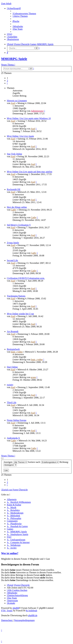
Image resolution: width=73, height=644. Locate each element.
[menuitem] (24, 14)
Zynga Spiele (13, 243)
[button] (7, 83)
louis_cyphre (17, 352)
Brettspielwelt (13, 349)
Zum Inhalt (6, 4)
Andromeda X (13, 438)
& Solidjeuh (32, 611)
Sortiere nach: (43, 462)
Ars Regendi (13, 331)
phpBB (16, 608)
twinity (10, 385)
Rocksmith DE (14, 189)
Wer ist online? (10, 553)
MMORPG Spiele (14, 59)
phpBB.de (33, 615)
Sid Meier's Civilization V (19, 225)
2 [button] (7, 81)
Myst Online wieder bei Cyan (20, 314)
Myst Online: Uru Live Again (20, 136)
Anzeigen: (15, 462)
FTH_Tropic (7, 611)
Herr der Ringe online (17, 207)
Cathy (14, 210)
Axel (13, 103)
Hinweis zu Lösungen (17, 101)
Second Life (12, 260)
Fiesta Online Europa (17, 420)
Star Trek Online (14, 154)
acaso (33, 377)
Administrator (37, 111)
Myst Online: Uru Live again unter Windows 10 (29, 118)
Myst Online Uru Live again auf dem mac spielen (29, 172)
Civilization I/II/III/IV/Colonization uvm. (26, 278)
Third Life (12, 402)
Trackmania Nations (16, 296)
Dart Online (12, 367)
